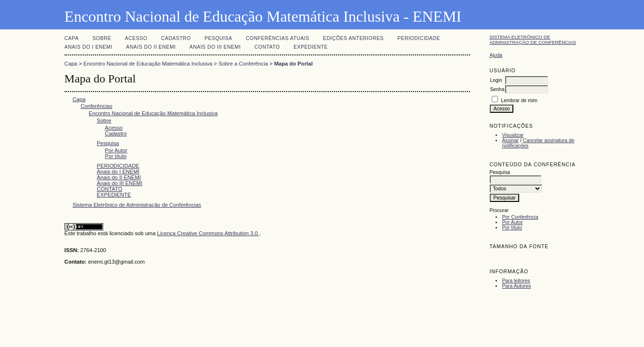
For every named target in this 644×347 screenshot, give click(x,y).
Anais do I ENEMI (89, 47)
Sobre (102, 38)
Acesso (136, 38)
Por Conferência (520, 217)
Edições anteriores (353, 38)
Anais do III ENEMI (215, 47)
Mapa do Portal (294, 64)
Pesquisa (218, 38)
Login (496, 80)
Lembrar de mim (519, 100)
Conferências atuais (278, 38)
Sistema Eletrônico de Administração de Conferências (533, 40)
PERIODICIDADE (419, 38)
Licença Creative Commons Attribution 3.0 (208, 233)
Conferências (96, 106)
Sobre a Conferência (243, 64)
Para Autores (516, 286)
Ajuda (496, 55)
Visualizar (513, 135)
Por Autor (512, 222)
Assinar (510, 140)
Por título (512, 228)
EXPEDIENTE (311, 47)
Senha (497, 89)
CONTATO (267, 47)
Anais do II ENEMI (151, 47)
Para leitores (516, 281)
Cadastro (176, 38)
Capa (72, 38)
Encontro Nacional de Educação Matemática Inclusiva (148, 64)
